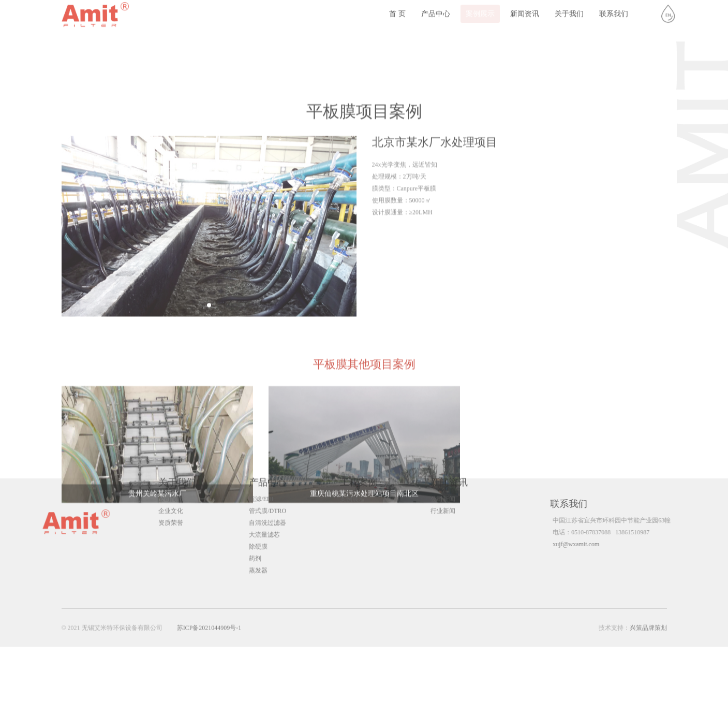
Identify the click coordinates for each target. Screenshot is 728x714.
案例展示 (480, 10)
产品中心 (436, 10)
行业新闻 (443, 501)
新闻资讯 (525, 10)
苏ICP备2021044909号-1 (209, 630)
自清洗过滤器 (268, 513)
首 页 (397, 10)
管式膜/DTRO (268, 501)
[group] (209, 304)
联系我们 (614, 10)
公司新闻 (443, 489)
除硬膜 (258, 537)
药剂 (255, 549)
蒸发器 (258, 561)
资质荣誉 (171, 513)
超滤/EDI (261, 489)
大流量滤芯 (264, 525)
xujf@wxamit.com (588, 544)
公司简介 (171, 489)
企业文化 (171, 501)
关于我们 (569, 10)
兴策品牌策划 (648, 630)
